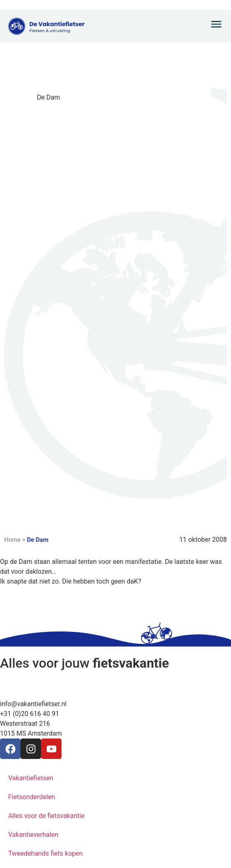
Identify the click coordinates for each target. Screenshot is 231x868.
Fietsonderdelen (32, 797)
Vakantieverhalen (33, 835)
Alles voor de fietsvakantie (46, 816)
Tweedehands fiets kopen (46, 853)
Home (12, 540)
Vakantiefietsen (31, 778)
